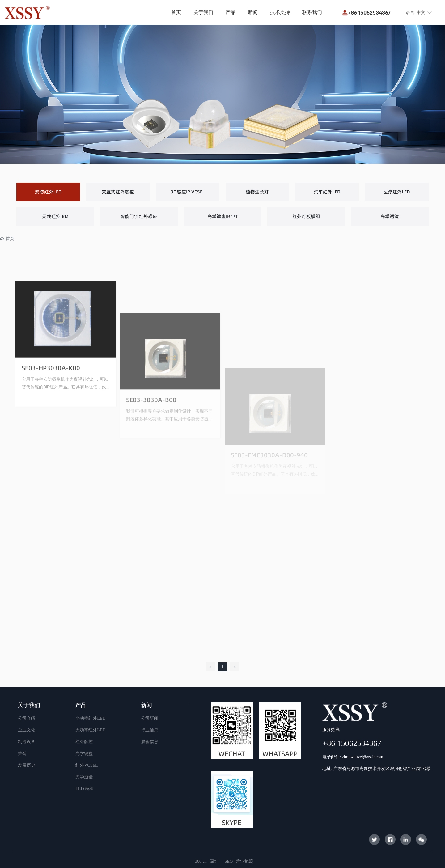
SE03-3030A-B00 (151, 475)
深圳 (214, 861)
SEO (229, 861)
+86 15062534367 (366, 13)
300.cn (201, 861)
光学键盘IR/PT (222, 216)
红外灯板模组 (306, 216)
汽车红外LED (327, 192)
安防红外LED (48, 192)
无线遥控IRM (55, 216)
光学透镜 (390, 216)
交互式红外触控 (118, 192)
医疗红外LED (397, 192)
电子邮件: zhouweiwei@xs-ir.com (353, 757)
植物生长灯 (257, 192)
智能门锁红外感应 (139, 216)
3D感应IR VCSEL (188, 192)
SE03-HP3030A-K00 (51, 426)
